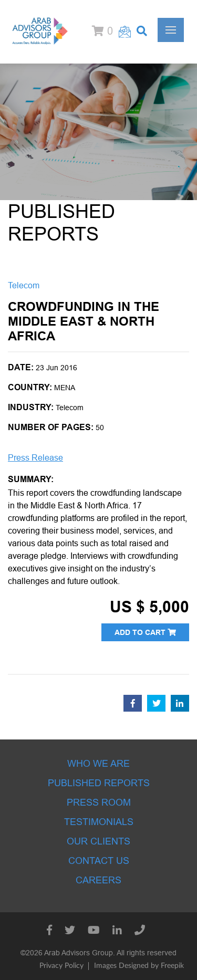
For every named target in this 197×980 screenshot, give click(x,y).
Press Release (35, 458)
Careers (98, 880)
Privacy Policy (61, 966)
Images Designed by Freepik (139, 966)
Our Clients (98, 841)
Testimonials (99, 822)
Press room (99, 802)
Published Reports (99, 783)
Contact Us (99, 861)
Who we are (98, 764)
